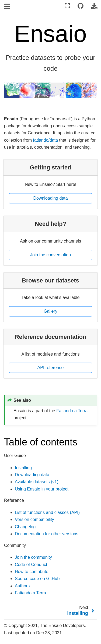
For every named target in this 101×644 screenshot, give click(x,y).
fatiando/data (46, 140)
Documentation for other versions (47, 534)
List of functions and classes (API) (47, 512)
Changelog (25, 527)
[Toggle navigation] (8, 6)
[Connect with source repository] (81, 6)
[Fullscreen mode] (67, 6)
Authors (22, 586)
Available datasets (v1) (37, 482)
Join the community (33, 557)
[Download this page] (94, 6)
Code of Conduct (31, 565)
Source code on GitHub (37, 579)
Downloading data (32, 475)
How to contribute (32, 572)
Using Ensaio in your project (42, 489)
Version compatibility (34, 519)
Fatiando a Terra (72, 411)
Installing (23, 468)
